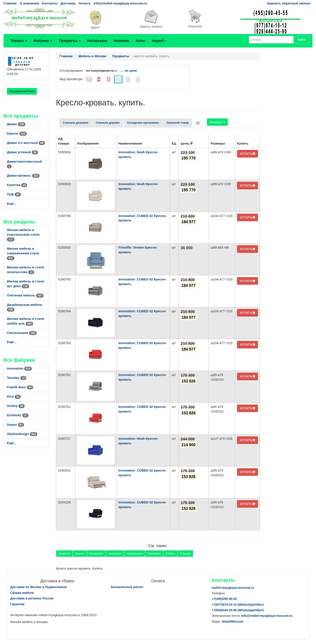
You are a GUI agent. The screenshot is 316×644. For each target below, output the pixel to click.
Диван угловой (22, 152)
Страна (185, 554)
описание (115, 554)
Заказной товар (177, 123)
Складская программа (143, 123)
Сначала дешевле (76, 123)
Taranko (17, 378)
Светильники (22, 333)
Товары (19, 41)
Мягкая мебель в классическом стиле (23, 235)
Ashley (16, 406)
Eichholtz (18, 415)
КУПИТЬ (248, 154)
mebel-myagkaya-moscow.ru (233, 588)
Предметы (70, 41)
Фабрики (43, 41)
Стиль (170, 554)
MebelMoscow (233, 622)
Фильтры (217, 122)
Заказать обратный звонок (288, 3)
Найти (302, 40)
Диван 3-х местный (26, 143)
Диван (16, 124)
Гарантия (17, 604)
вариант (64, 554)
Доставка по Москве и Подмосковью (39, 587)
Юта (14, 397)
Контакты (50, 3)
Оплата (84, 3)
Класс (80, 554)
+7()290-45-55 (224, 599)
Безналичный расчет (127, 587)
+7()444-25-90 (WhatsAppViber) (238, 610)
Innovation (19, 368)
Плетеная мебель (25, 295)
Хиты (140, 41)
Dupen (15, 425)
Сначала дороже (108, 123)
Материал (96, 554)
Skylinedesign (22, 434)
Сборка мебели (22, 593)
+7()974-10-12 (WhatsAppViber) (238, 605)
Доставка (68, 3)
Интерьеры (97, 41)
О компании (29, 3)
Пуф (14, 194)
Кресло (17, 133)
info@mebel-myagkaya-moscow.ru (120, 3)
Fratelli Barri (20, 387)
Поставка (154, 554)
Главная (10, 3)
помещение (135, 554)
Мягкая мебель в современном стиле (23, 253)
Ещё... (12, 204)
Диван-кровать (23, 176)
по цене (129, 71)
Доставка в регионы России (32, 598)
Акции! (159, 41)
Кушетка (17, 185)
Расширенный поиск (22, 91)
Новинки (122, 41)
